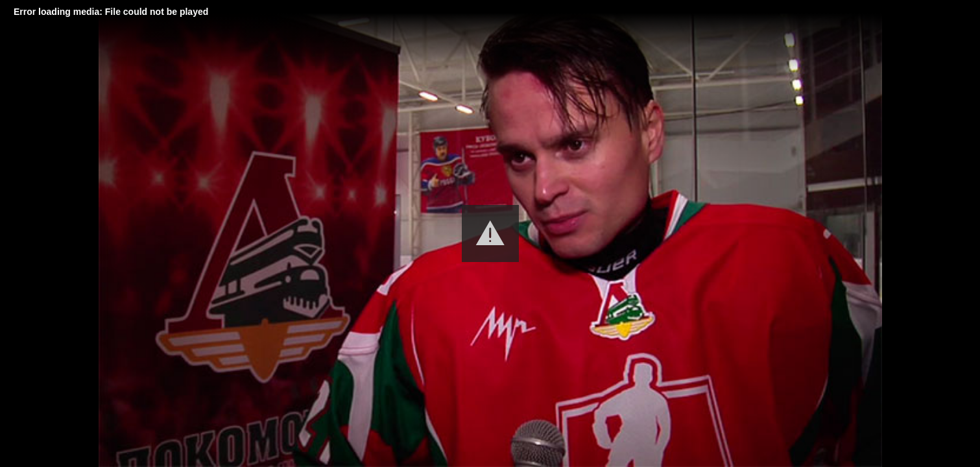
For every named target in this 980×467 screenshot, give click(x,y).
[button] (490, 233)
